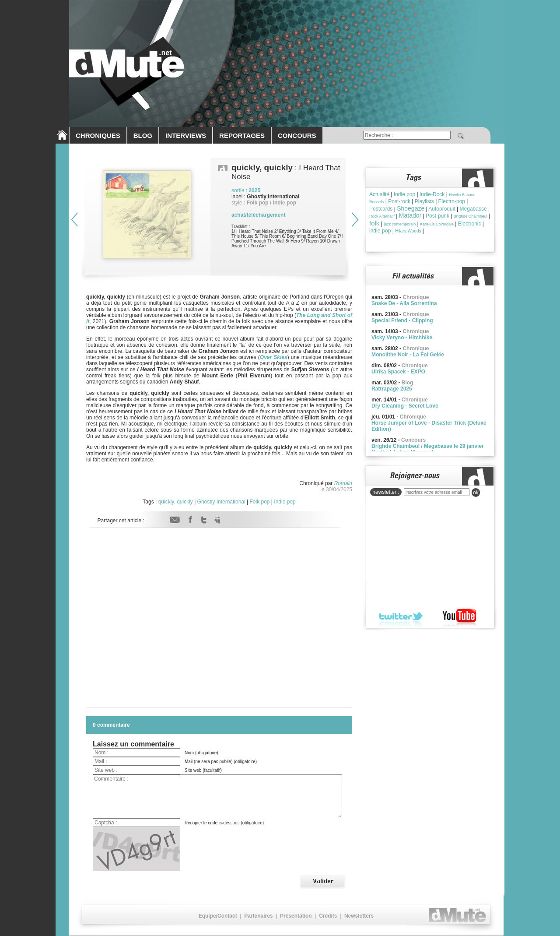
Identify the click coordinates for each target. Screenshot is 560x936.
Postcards (381, 209)
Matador (410, 215)
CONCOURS (297, 135)
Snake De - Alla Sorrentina (404, 303)
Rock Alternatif (382, 216)
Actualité (379, 194)
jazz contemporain (400, 224)
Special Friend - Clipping (402, 320)
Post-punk (437, 216)
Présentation (296, 916)
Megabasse (473, 209)
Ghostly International (221, 502)
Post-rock (399, 201)
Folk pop (259, 502)
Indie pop (285, 502)
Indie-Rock (432, 194)
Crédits (328, 916)
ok (476, 493)
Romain (343, 483)
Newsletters (359, 916)
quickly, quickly (176, 502)
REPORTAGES (242, 135)
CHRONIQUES (98, 135)
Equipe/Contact (218, 916)
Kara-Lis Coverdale (437, 224)
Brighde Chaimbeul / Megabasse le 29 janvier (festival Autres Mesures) (428, 449)
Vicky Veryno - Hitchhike (402, 338)
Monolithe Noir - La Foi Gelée (408, 355)
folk (374, 223)
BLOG (143, 135)
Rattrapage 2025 (392, 389)
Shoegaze (411, 208)
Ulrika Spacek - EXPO (398, 372)
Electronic (470, 224)
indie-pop (380, 231)
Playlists (424, 201)
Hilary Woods (408, 231)
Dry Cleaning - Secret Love (405, 406)
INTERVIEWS (186, 135)
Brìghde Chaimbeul (471, 216)
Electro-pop (452, 201)
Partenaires (258, 916)
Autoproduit (442, 209)
